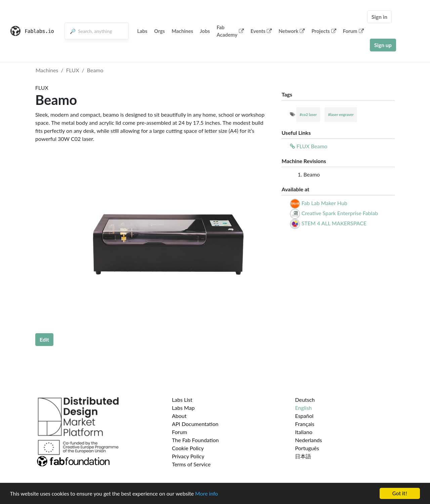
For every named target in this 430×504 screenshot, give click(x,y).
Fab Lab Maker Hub (324, 203)
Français (305, 424)
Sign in (379, 17)
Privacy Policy (188, 456)
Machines (182, 31)
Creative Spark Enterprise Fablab (340, 213)
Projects (324, 31)
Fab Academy (230, 31)
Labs (142, 31)
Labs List (182, 400)
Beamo (95, 70)
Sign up (383, 45)
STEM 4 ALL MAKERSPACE (334, 223)
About (179, 416)
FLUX (73, 70)
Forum (353, 31)
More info (207, 494)
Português (307, 448)
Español (304, 416)
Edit (44, 339)
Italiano (304, 432)
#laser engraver (341, 114)
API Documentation (195, 424)
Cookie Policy (188, 448)
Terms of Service (191, 464)
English (303, 408)
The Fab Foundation (196, 440)
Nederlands (308, 440)
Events (261, 31)
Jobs (205, 31)
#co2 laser (308, 114)
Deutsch (305, 400)
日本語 (303, 456)
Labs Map (183, 408)
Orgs (160, 31)
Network (292, 31)
